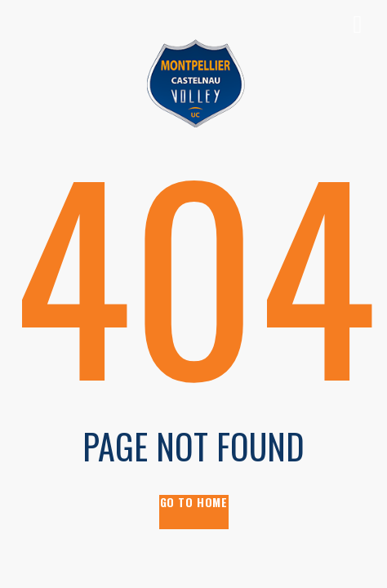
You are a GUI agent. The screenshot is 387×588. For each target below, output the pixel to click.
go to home (194, 503)
